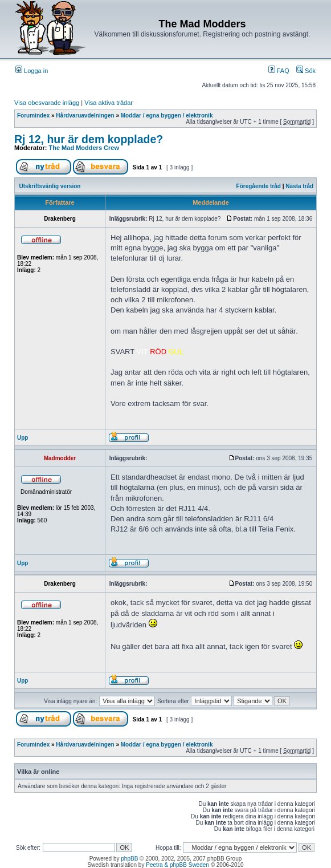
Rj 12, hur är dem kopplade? (89, 139)
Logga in (32, 71)
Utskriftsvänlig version (50, 186)
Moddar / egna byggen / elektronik (167, 115)
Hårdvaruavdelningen (85, 115)
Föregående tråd (259, 186)
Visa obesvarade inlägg (47, 103)
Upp (23, 438)
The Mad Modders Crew (84, 148)
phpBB (129, 859)
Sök (306, 71)
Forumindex (33, 115)
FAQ (279, 71)
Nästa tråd (299, 186)
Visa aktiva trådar (109, 103)
